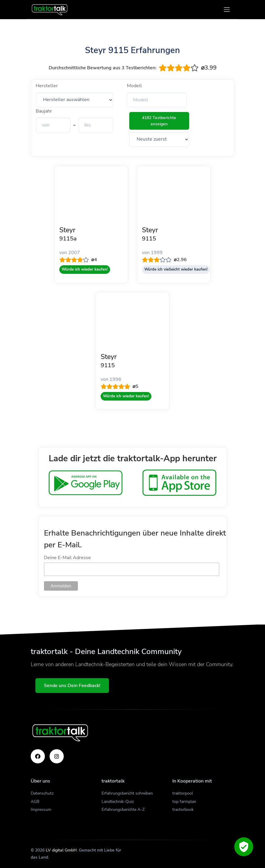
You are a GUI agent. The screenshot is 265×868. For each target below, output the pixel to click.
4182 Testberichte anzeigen (159, 121)
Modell (134, 86)
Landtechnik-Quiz (118, 802)
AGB (35, 802)
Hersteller (47, 86)
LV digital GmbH (61, 850)
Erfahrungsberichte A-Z (123, 809)
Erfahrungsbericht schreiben (127, 793)
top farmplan (184, 802)
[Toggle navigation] (227, 10)
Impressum (41, 809)
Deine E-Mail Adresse (67, 558)
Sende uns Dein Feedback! (72, 686)
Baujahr (44, 111)
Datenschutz (42, 793)
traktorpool (183, 793)
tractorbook (183, 809)
